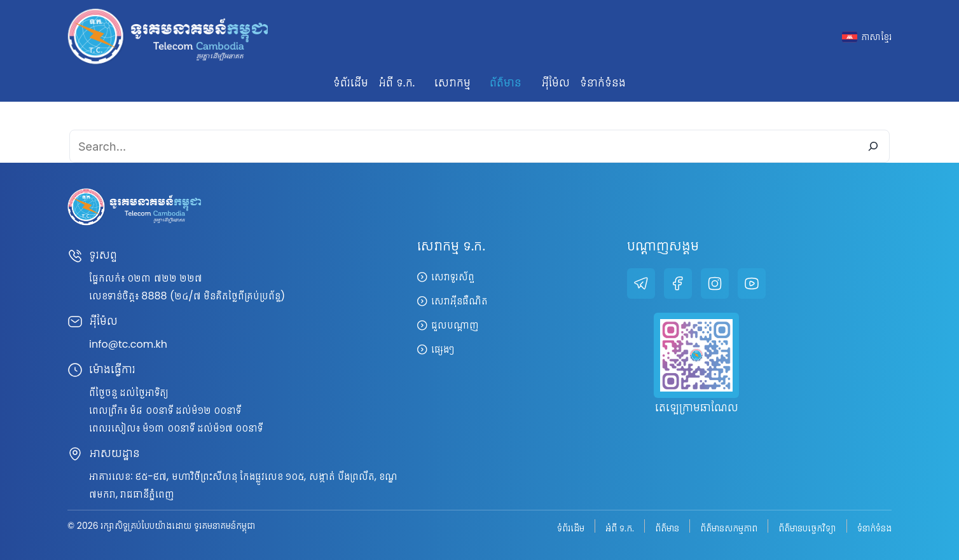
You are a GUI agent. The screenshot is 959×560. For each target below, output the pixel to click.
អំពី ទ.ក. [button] (397, 82)
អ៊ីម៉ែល (555, 82)
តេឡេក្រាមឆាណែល (697, 407)
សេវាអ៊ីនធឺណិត (459, 301)
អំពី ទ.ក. (620, 527)
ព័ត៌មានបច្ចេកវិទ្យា (807, 527)
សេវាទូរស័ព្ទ (453, 277)
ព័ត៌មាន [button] (506, 82)
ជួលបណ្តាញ (455, 325)
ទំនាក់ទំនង (603, 82)
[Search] (873, 146)
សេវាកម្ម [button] (452, 82)
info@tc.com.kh (128, 344)
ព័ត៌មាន (667, 527)
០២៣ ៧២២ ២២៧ (165, 278)
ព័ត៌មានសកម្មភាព (729, 527)
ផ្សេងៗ (443, 349)
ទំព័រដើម (351, 82)
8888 (154, 296)
